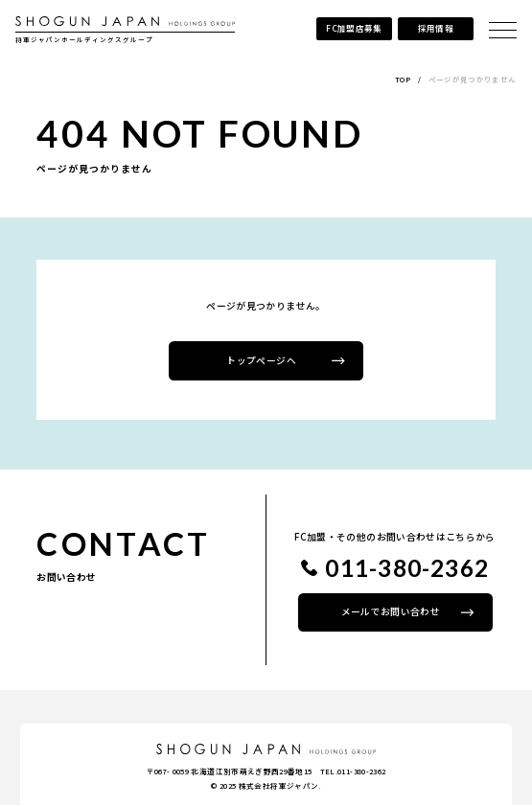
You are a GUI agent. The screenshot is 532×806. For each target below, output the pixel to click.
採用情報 (435, 28)
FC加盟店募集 (353, 28)
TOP (403, 79)
